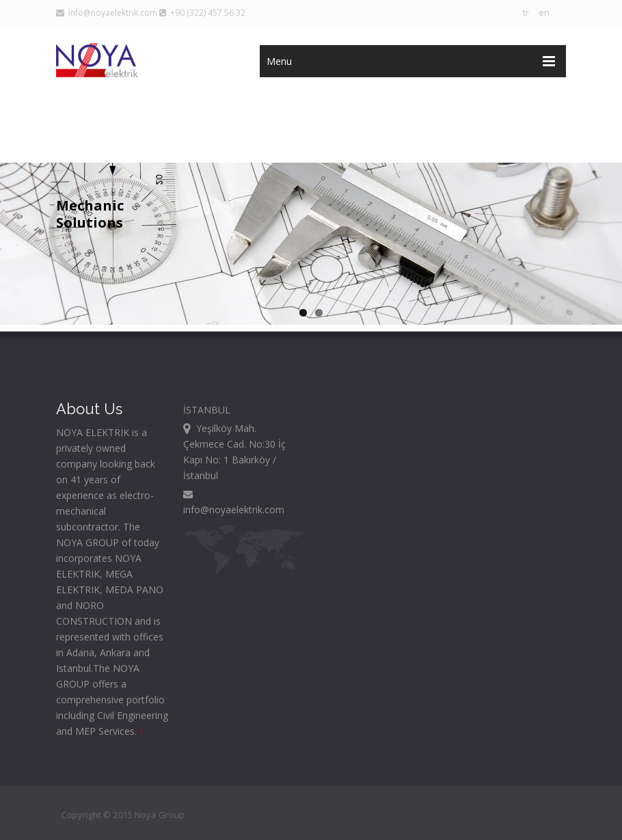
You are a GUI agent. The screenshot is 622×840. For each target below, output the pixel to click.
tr (526, 12)
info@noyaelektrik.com (107, 13)
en (544, 12)
